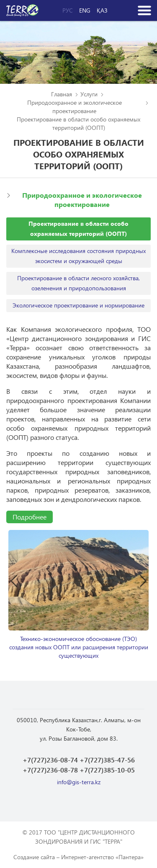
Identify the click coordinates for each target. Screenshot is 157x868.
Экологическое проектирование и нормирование (78, 305)
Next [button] (143, 581)
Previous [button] (14, 581)
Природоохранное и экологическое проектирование (75, 107)
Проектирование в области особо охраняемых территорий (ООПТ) (78, 229)
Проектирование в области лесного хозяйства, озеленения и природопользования (78, 283)
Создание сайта (34, 857)
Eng (85, 10)
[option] (78, 595)
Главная (62, 94)
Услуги (89, 94)
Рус (68, 10)
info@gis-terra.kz (79, 782)
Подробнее (30, 517)
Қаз (102, 10)
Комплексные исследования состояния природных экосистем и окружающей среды (78, 256)
